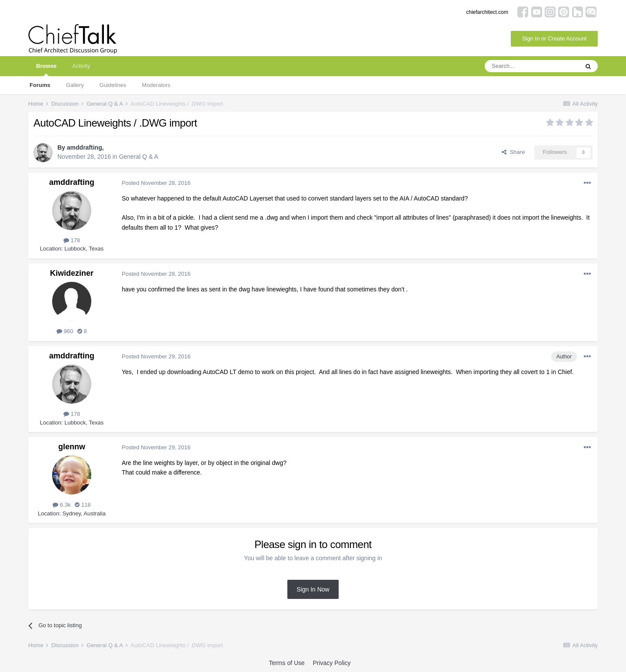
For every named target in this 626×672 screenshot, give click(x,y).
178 (72, 240)
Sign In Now (313, 589)
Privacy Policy (331, 663)
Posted (156, 183)
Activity (81, 66)
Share (513, 152)
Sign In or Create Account (554, 38)
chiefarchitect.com (487, 12)
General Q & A (139, 157)
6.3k (62, 505)
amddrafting (85, 147)
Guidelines (113, 85)
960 (65, 331)
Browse (46, 69)
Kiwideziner (72, 273)
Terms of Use (286, 663)
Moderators (156, 85)
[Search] (532, 66)
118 (83, 505)
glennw (72, 447)
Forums (40, 85)
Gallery (75, 85)
